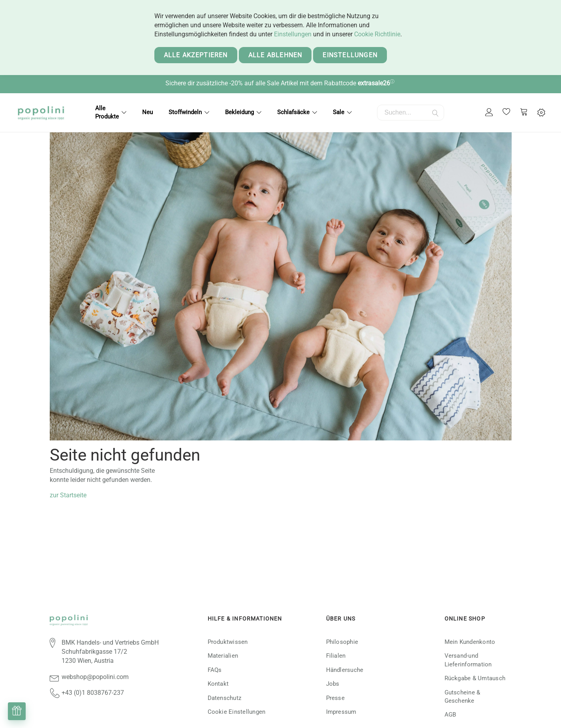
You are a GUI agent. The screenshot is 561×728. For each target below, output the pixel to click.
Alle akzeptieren (196, 55)
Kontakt (218, 684)
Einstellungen (293, 34)
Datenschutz (225, 698)
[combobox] (411, 113)
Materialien (223, 656)
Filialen (336, 656)
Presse (335, 698)
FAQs (215, 670)
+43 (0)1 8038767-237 (93, 693)
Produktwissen (228, 642)
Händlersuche (345, 670)
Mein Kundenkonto (470, 642)
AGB (450, 715)
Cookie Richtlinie (377, 34)
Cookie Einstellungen (237, 712)
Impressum (341, 712)
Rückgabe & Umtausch (475, 678)
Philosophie (342, 642)
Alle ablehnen (275, 55)
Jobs (333, 684)
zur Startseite (68, 495)
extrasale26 (374, 83)
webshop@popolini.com (95, 677)
